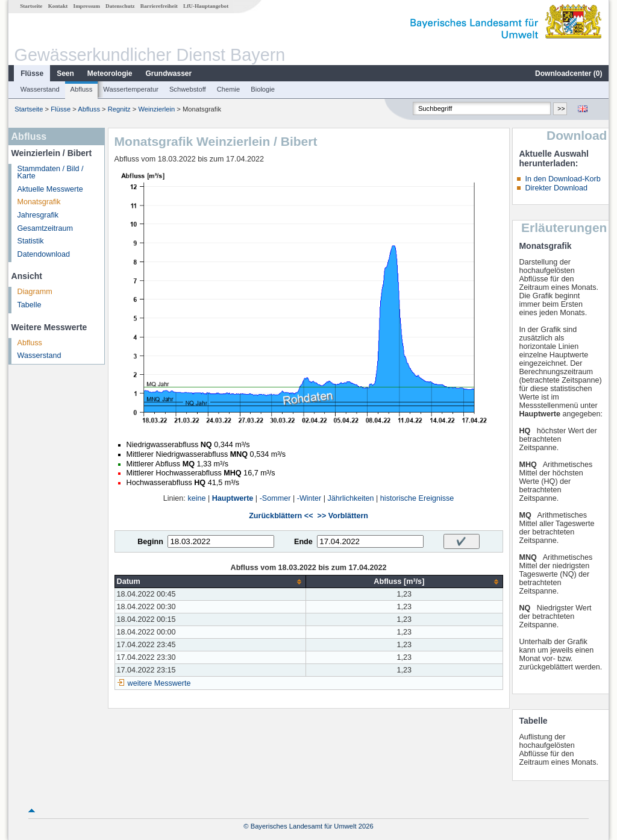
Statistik (31, 241)
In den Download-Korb (562, 179)
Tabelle (30, 305)
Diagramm (35, 292)
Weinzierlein (156, 109)
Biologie (263, 89)
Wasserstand (40, 89)
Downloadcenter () (568, 74)
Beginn (150, 542)
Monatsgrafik (39, 202)
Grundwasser (169, 74)
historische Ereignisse (417, 498)
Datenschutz (120, 6)
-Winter (309, 498)
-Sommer (275, 498)
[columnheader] (210, 582)
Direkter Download (556, 188)
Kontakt (58, 6)
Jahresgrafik (38, 215)
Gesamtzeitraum (45, 228)
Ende (303, 542)
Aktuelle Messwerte (50, 189)
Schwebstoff (188, 89)
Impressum (87, 6)
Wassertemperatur (131, 89)
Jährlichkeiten (351, 498)
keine (196, 498)
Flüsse (32, 74)
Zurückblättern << (281, 516)
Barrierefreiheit (159, 6)
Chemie (229, 89)
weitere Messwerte (159, 683)
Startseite (31, 6)
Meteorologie (110, 74)
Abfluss (82, 89)
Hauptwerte (233, 498)
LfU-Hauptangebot (206, 6)
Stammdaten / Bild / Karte (51, 173)
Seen (65, 74)
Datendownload (44, 254)
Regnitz (119, 109)
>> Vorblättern (343, 516)
